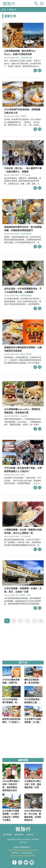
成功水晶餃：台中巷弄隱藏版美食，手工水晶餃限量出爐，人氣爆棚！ (23, 290)
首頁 (4, 9)
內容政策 (30, 834)
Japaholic (24, 416)
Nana (23, 475)
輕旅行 (9, 4)
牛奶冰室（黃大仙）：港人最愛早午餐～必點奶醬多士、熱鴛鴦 (23, 170)
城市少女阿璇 (26, 354)
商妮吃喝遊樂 (26, 295)
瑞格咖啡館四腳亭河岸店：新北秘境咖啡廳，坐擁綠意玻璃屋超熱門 (23, 229)
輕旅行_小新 (26, 595)
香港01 (23, 116)
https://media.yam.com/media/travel (23, 850)
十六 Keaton (25, 175)
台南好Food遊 (26, 58)
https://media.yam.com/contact (23, 856)
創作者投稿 (7, 834)
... (27, 621)
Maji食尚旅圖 (26, 234)
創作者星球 (19, 834)
